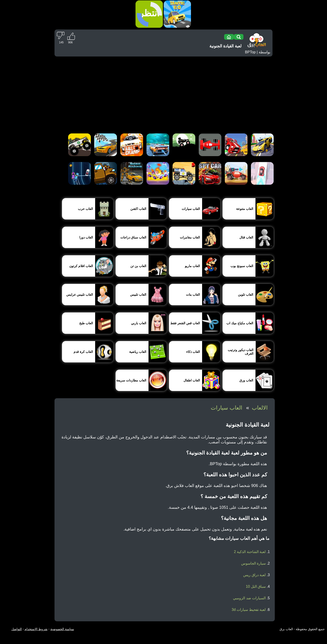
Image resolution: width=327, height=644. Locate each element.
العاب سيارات (227, 408)
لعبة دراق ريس (254, 575)
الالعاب (260, 408)
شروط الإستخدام (36, 629)
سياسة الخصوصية (62, 629)
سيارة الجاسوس (253, 563)
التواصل (17, 629)
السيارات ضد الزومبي (249, 598)
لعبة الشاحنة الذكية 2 (250, 552)
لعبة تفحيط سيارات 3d (249, 610)
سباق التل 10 (256, 586)
